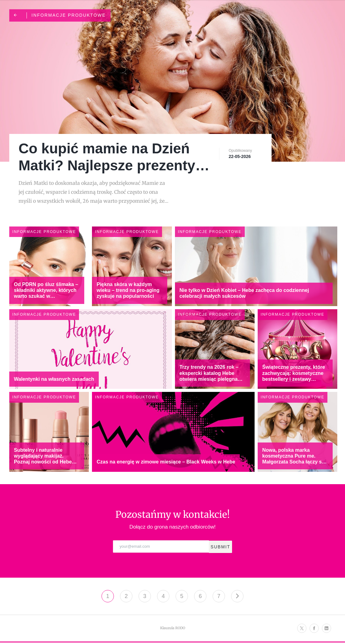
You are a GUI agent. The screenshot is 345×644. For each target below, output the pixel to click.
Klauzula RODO (173, 629)
